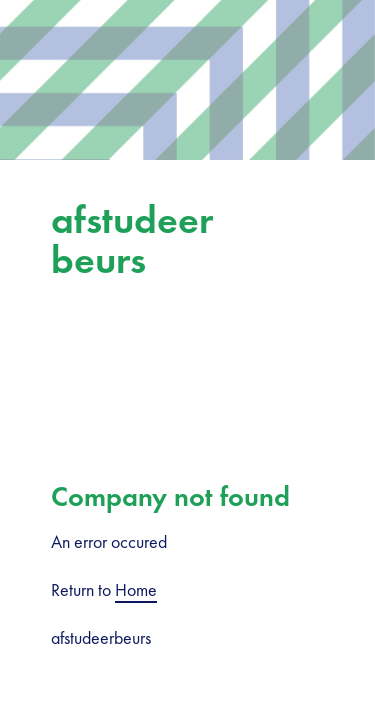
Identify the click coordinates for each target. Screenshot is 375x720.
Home (136, 589)
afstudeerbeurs (132, 240)
